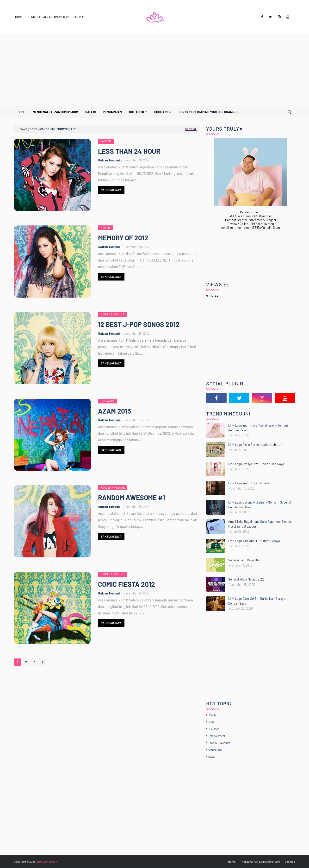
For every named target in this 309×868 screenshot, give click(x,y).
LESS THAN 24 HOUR (129, 151)
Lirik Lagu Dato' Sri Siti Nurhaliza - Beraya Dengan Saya (257, 601)
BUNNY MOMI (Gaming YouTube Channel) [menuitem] (209, 112)
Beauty (212, 715)
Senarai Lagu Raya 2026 (245, 560)
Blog (211, 722)
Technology (215, 750)
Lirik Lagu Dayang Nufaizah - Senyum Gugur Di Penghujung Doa (260, 505)
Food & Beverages (219, 743)
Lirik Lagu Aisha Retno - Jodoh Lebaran (255, 445)
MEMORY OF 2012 (123, 238)
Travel (212, 757)
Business (213, 729)
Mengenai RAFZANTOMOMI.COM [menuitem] (55, 112)
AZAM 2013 (114, 411)
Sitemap (79, 17)
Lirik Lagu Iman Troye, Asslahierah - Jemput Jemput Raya (258, 428)
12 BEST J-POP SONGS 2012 (139, 324)
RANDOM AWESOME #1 (132, 498)
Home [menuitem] (22, 112)
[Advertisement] (154, 70)
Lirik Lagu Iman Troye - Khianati (250, 483)
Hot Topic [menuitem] (136, 112)
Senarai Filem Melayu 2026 (246, 579)
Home (19, 17)
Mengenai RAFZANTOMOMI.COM (48, 17)
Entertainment (216, 736)
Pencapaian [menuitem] (112, 112)
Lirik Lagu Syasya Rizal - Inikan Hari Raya (256, 464)
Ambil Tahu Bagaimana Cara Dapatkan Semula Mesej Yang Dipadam (260, 524)
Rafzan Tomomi (109, 160)
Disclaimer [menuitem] (163, 112)
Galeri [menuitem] (90, 112)
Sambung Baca (111, 190)
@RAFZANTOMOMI (47, 862)
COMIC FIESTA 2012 (127, 584)
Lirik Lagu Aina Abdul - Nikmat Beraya (254, 541)
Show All (191, 129)
